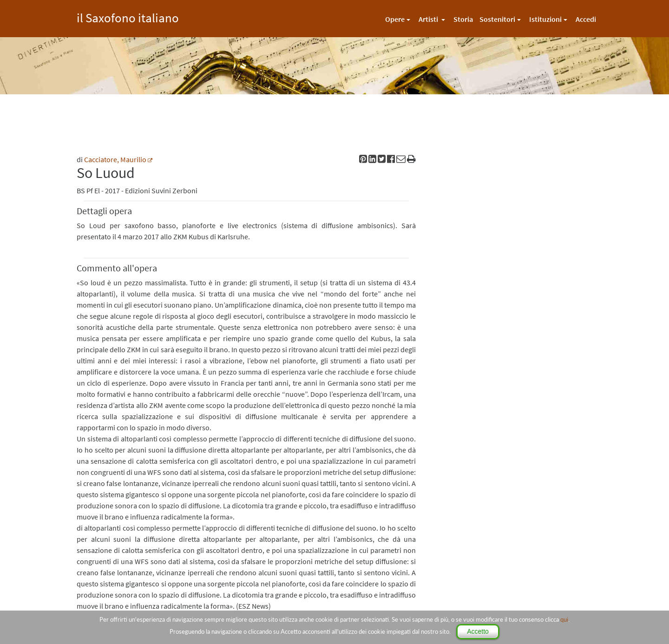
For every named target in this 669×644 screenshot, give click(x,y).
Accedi (586, 19)
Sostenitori (497, 19)
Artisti (429, 19)
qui (564, 619)
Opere (395, 19)
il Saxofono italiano (128, 16)
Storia (463, 19)
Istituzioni (545, 19)
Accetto (478, 631)
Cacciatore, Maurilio (115, 159)
